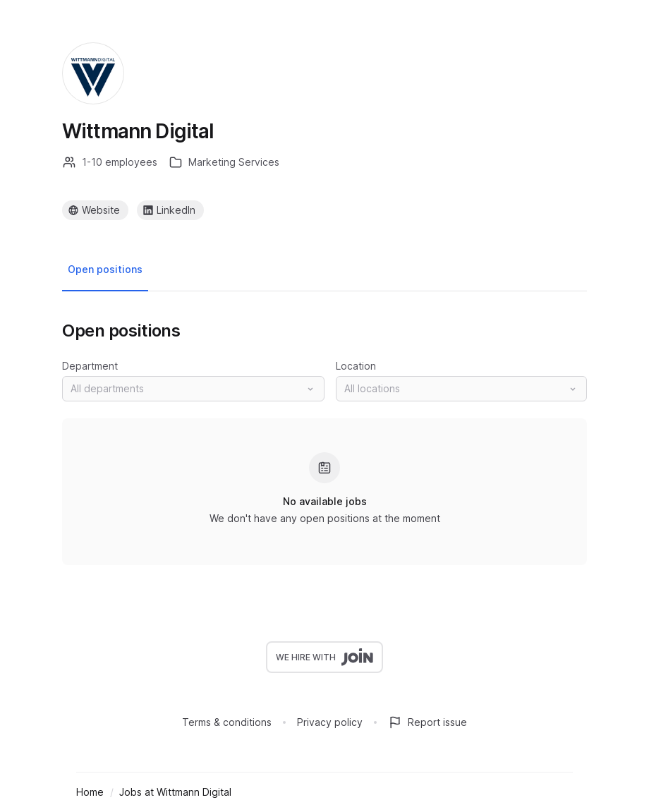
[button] (193, 389)
